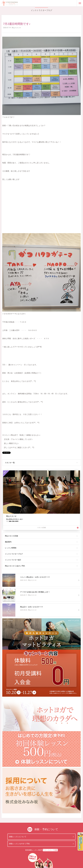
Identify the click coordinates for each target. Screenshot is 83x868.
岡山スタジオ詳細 (11, 536)
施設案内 (8, 542)
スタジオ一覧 (10, 463)
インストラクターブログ (14, 554)
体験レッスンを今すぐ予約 (19, 844)
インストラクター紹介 (13, 560)
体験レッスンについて (18, 837)
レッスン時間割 (11, 548)
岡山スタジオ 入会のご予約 (15, 566)
